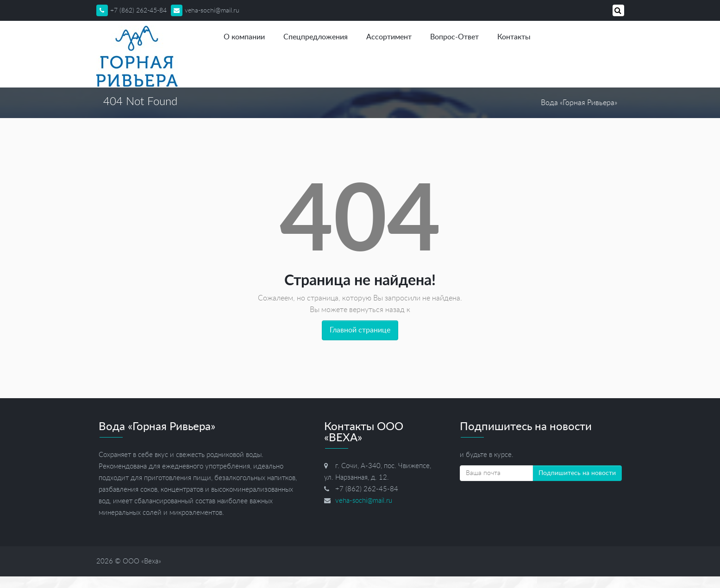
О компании (244, 37)
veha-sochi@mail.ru (205, 11)
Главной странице (360, 330)
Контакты (514, 37)
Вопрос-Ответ (454, 37)
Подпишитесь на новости (577, 473)
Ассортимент (389, 37)
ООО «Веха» (142, 561)
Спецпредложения (316, 37)
